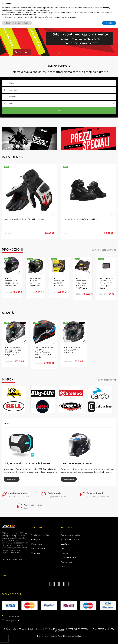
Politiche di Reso (38, 548)
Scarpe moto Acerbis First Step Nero (81, 219)
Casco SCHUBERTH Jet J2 (77, 463)
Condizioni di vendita (40, 535)
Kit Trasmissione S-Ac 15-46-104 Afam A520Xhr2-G (82, 283)
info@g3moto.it (12, 621)
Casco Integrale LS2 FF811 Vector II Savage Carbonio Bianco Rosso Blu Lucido (44, 352)
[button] (115, 4)
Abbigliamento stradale (70, 535)
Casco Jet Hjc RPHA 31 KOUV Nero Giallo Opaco (35, 282)
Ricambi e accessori (69, 557)
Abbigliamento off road (70, 539)
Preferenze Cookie (73, 636)
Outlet (64, 566)
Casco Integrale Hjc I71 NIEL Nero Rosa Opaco (12, 282)
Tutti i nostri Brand (107, 380)
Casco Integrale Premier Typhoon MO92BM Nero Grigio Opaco (13, 351)
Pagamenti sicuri (38, 544)
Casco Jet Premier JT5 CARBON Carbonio (73, 350)
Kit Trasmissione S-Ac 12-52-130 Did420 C (58, 282)
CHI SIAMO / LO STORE (12, 560)
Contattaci (36, 553)
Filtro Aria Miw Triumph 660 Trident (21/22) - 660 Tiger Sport (106, 283)
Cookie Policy (57, 636)
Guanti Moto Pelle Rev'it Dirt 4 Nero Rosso (25, 219)
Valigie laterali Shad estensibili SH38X (27, 463)
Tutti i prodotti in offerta (104, 250)
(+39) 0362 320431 (13, 616)
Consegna (36, 539)
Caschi (64, 548)
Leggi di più (12, 479)
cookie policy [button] (45, 10)
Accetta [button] (109, 23)
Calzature (65, 544)
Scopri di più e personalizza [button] (17, 23)
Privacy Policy (43, 636)
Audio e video (67, 562)
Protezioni (65, 553)
